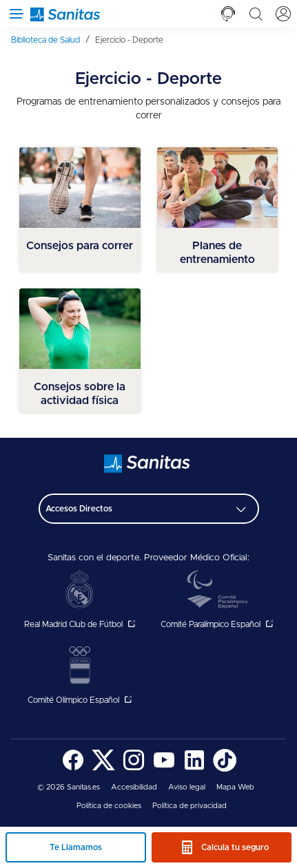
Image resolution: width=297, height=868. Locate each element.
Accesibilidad (134, 787)
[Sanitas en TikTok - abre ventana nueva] (225, 769)
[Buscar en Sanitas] (256, 14)
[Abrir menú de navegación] (14, 14)
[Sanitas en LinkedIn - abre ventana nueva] (194, 769)
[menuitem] (50, 40)
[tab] (228, 14)
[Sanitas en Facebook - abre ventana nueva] (73, 769)
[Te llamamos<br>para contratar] (228, 14)
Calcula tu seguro (235, 847)
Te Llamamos (76, 847)
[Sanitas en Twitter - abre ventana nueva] (103, 769)
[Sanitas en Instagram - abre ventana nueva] (134, 769)
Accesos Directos (79, 509)
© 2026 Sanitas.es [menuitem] (69, 787)
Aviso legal (187, 787)
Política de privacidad (190, 806)
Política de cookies (109, 806)
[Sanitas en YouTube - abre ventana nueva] (164, 769)
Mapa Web (235, 787)
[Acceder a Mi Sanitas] (283, 14)
